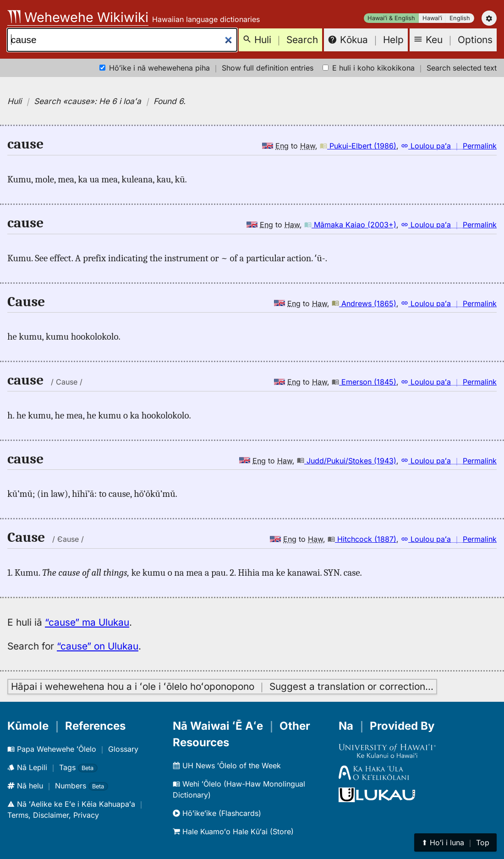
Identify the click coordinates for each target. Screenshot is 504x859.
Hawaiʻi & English (391, 18)
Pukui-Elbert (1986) (358, 146)
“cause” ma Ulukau (87, 622)
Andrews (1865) (364, 303)
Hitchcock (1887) (362, 539)
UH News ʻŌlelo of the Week (227, 765)
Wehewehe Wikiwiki (78, 17)
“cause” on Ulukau (98, 646)
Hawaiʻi (432, 18)
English (460, 18)
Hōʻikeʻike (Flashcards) (217, 813)
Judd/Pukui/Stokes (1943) (347, 461)
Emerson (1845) (364, 382)
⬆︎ (455, 842)
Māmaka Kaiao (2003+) (350, 225)
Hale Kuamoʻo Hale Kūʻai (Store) (233, 831)
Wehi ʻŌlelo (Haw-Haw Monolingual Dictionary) (239, 789)
